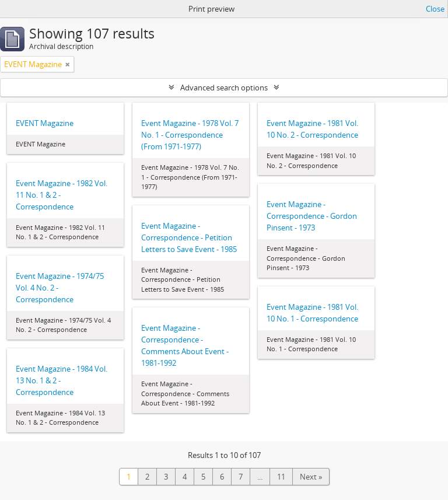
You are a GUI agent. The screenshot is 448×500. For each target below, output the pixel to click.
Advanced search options (224, 88)
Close (435, 9)
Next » (311, 477)
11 (281, 477)
